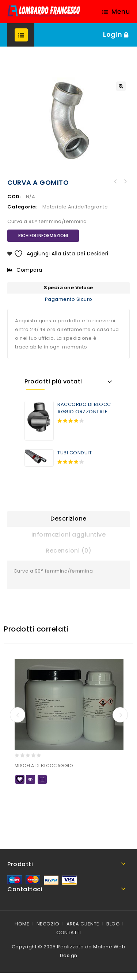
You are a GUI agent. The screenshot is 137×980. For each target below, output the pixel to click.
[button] (121, 86)
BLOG (113, 924)
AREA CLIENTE (83, 924)
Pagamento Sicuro (69, 299)
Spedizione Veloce (68, 288)
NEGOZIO (48, 924)
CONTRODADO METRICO (125, 182)
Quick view (31, 779)
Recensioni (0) (68, 551)
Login (113, 34)
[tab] (68, 519)
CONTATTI (68, 933)
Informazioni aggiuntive (69, 535)
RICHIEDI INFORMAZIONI (43, 236)
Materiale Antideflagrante (75, 207)
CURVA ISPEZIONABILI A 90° (115, 182)
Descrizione (68, 519)
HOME (22, 924)
